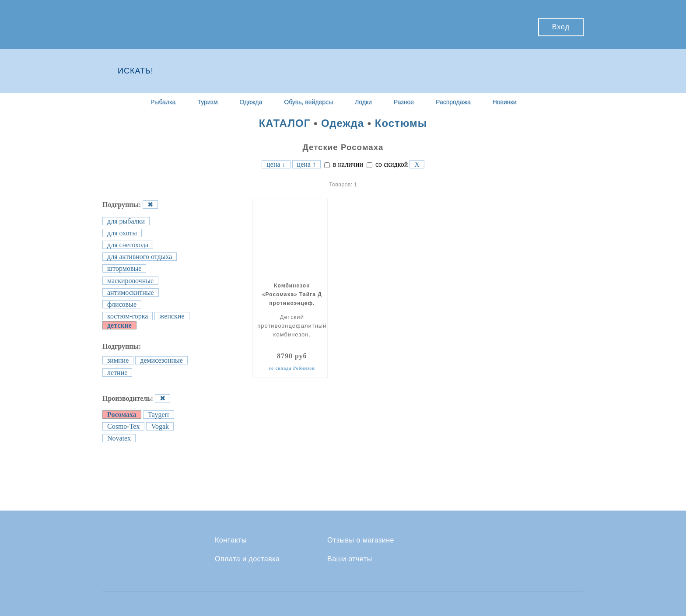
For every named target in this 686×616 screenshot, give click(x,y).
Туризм (207, 102)
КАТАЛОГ (285, 123)
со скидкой (387, 164)
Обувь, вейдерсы (308, 102)
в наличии (344, 164)
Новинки (505, 102)
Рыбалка (163, 102)
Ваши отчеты (350, 559)
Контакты (231, 540)
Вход (561, 27)
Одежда (251, 102)
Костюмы (401, 123)
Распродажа (453, 102)
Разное (404, 102)
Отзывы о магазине (361, 540)
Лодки (363, 102)
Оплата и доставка (247, 559)
